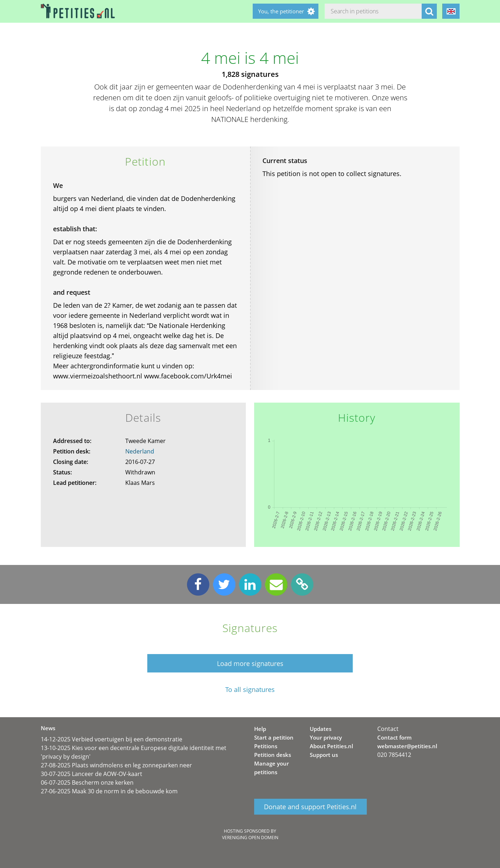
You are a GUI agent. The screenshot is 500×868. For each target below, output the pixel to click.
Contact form (394, 737)
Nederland (140, 451)
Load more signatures (250, 663)
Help (260, 729)
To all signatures (250, 690)
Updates (321, 729)
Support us (324, 755)
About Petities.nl (331, 746)
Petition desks (273, 755)
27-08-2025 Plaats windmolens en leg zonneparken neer (116, 765)
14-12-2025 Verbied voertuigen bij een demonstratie (112, 739)
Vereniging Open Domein (250, 838)
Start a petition (274, 737)
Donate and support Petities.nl (310, 807)
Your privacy (326, 737)
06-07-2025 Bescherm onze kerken (87, 782)
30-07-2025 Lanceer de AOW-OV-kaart (92, 774)
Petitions (266, 746)
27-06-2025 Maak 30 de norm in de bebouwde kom (109, 791)
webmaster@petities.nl (407, 746)
